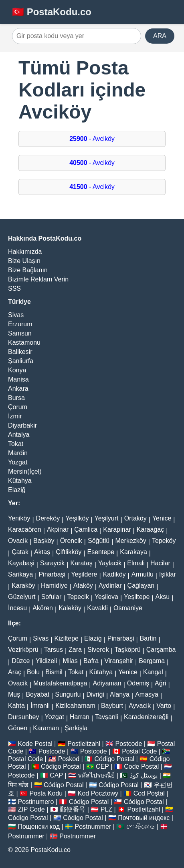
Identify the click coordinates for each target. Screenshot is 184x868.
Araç (15, 672)
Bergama (152, 661)
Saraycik (52, 563)
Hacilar (160, 563)
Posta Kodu (46, 793)
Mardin (18, 453)
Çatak (20, 552)
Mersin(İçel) (25, 471)
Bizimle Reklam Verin (38, 279)
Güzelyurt (22, 597)
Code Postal (141, 767)
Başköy (44, 541)
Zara (75, 650)
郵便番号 (73, 809)
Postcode (129, 744)
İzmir (15, 416)
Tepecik (78, 597)
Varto (164, 706)
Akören (43, 608)
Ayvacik (140, 706)
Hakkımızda (25, 252)
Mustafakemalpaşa (60, 683)
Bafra (91, 661)
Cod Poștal (149, 793)
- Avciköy (92, 139)
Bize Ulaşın (24, 261)
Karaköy (23, 586)
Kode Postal (35, 744)
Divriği (95, 694)
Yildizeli (47, 661)
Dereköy (48, 518)
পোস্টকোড (141, 827)
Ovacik (18, 541)
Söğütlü (99, 541)
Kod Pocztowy (98, 793)
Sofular (52, 597)
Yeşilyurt (107, 518)
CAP (56, 775)
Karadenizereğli (146, 717)
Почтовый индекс (144, 818)
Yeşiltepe (137, 597)
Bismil (54, 672)
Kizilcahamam (75, 706)
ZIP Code (31, 809)
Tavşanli (107, 717)
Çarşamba (161, 650)
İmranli (40, 706)
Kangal (153, 672)
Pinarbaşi (52, 574)
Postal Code (139, 751)
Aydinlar (110, 586)
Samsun (20, 333)
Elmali (136, 563)
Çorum (18, 407)
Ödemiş (138, 683)
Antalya (19, 435)
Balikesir (20, 352)
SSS (14, 288)
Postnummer (93, 827)
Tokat (16, 444)
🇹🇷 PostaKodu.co (52, 12)
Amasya (147, 694)
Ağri (160, 683)
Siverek (98, 650)
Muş (14, 694)
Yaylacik (110, 563)
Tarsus (54, 650)
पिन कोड (18, 785)
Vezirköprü (23, 650)
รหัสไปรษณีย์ (96, 775)
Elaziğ (17, 490)
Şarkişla (76, 728)
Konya (17, 370)
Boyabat (37, 694)
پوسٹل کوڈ (144, 775)
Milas (70, 661)
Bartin (148, 638)
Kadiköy (114, 574)
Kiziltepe (66, 638)
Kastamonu (24, 343)
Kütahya (20, 481)
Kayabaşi (21, 563)
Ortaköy (135, 518)
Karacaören (25, 529)
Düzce (21, 661)
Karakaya (133, 552)
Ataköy (83, 586)
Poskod (69, 759)
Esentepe (101, 552)
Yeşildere (84, 574)
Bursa (16, 398)
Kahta (16, 706)
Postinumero (36, 802)
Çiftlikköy (69, 552)
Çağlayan (141, 586)
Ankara (18, 389)
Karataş (82, 563)
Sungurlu (68, 694)
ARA (160, 36)
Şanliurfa (21, 361)
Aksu (163, 597)
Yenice (162, 518)
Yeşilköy (77, 518)
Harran (80, 717)
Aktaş (42, 552)
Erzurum (20, 324)
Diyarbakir (22, 425)
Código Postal (115, 759)
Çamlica (86, 529)
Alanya (120, 694)
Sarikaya (20, 574)
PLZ (106, 809)
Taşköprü (128, 650)
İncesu (17, 608)
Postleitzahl (84, 744)
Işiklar (168, 574)
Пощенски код (39, 827)
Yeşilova (106, 597)
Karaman (46, 728)
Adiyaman (107, 683)
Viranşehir (119, 661)
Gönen (18, 728)
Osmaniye (128, 608)
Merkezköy (130, 541)
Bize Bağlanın (28, 270)
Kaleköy (70, 608)
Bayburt (112, 706)
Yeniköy (19, 518)
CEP (102, 767)
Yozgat (18, 462)
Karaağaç (151, 529)
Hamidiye (54, 586)
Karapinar (117, 529)
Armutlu (143, 574)
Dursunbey (23, 717)
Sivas (16, 315)
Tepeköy (164, 541)
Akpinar (58, 529)
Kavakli (97, 608)
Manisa (18, 379)
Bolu (33, 672)
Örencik (71, 541)
